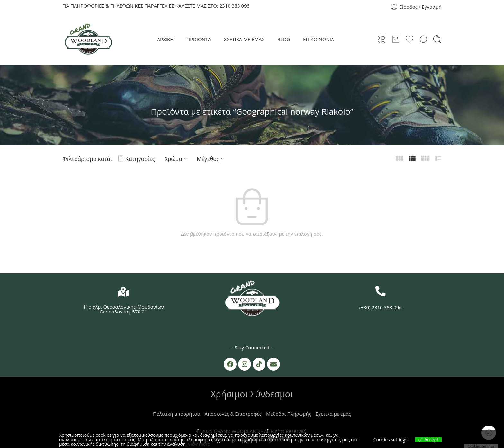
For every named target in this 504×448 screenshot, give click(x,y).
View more (199, 444)
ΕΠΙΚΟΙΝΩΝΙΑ (319, 39)
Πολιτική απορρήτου (177, 414)
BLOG (284, 39)
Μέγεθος (211, 159)
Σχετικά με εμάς (333, 414)
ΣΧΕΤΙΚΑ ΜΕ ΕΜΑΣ (244, 39)
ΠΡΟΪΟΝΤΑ (199, 39)
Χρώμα (177, 159)
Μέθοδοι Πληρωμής (289, 414)
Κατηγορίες (137, 159)
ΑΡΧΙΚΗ (166, 39)
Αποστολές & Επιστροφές (233, 414)
